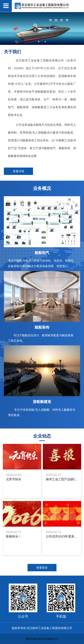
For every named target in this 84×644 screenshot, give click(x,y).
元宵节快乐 (14, 479)
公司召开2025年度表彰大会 (65, 536)
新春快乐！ (14, 536)
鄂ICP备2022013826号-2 (42, 639)
